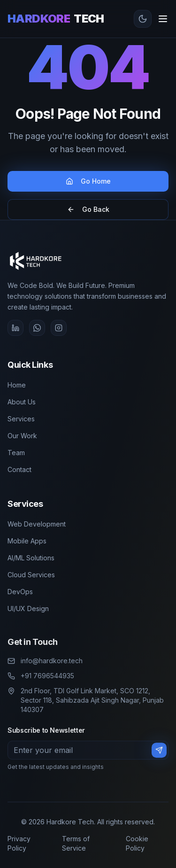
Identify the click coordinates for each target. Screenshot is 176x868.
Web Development (37, 523)
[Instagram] (59, 328)
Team (16, 452)
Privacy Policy (19, 843)
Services (21, 418)
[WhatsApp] (37, 328)
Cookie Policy (137, 843)
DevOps (20, 591)
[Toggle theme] (143, 19)
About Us (22, 401)
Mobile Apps (27, 540)
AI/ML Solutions (31, 557)
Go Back (88, 209)
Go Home (88, 181)
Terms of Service (76, 843)
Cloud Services (31, 574)
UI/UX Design (28, 608)
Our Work (22, 435)
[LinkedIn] (15, 328)
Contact (19, 469)
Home (17, 384)
